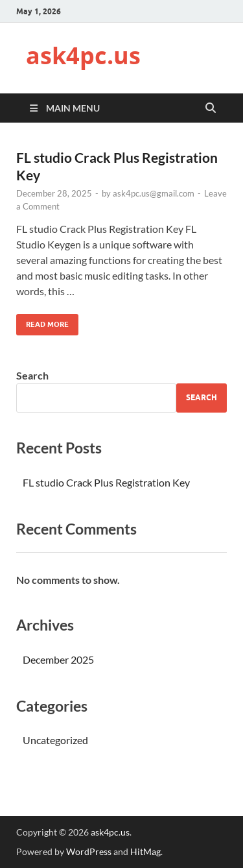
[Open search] (211, 108)
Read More (42, 321)
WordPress (89, 851)
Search (32, 375)
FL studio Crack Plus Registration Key (106, 482)
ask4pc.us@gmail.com (154, 193)
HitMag (145, 851)
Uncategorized (55, 740)
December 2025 (58, 659)
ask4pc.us (83, 55)
